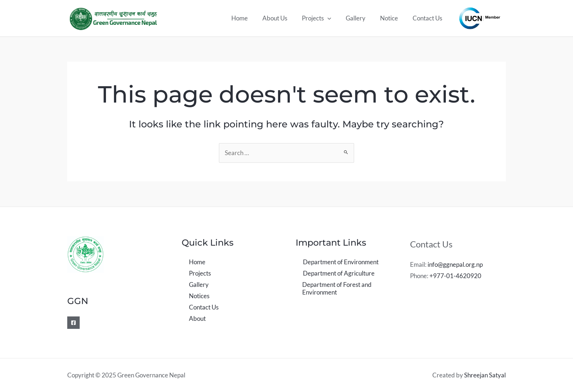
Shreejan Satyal (485, 375)
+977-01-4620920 (455, 276)
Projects (324, 18)
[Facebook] (73, 323)
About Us (285, 18)
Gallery (361, 18)
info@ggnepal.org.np (455, 264)
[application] (335, 18)
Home (252, 18)
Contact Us (428, 18)
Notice (392, 18)
